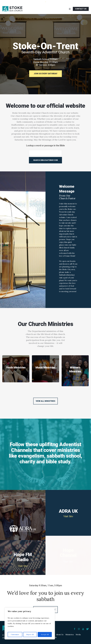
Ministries (70, 635)
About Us (60, 635)
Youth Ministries (16, 368)
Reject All (30, 634)
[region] (30, 623)
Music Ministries (45, 368)
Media (78, 635)
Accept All (45, 634)
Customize (15, 634)
